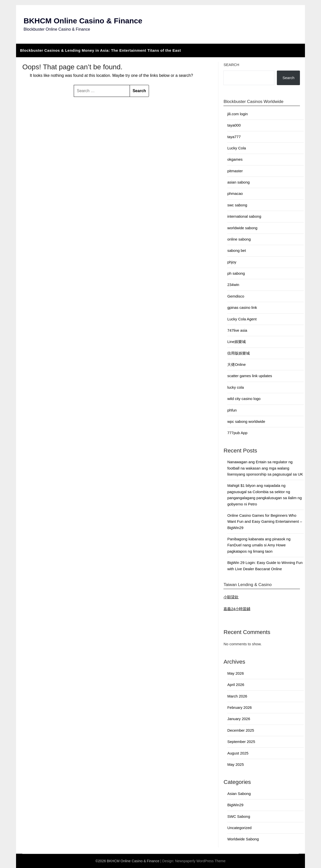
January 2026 (239, 719)
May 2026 (235, 673)
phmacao (235, 193)
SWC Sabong (239, 816)
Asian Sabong (239, 794)
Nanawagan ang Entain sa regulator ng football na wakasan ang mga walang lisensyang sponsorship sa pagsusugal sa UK (265, 468)
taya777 (234, 137)
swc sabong (237, 205)
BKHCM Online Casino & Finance (83, 21)
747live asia (237, 330)
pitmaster (235, 171)
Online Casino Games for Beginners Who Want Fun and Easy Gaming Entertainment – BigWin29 (265, 522)
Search (231, 65)
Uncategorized (239, 828)
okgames (235, 159)
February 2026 (239, 707)
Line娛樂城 (236, 342)
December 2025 (241, 730)
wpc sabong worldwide (246, 421)
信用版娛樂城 (238, 353)
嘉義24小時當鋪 (237, 609)
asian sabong (238, 182)
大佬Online (236, 364)
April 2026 (236, 685)
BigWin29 (235, 805)
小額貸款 (231, 597)
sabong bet (236, 250)
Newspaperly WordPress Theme (200, 861)
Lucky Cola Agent (242, 319)
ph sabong (236, 273)
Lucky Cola (236, 148)
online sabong (239, 239)
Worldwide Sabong (243, 839)
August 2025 (238, 753)
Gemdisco (236, 296)
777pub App (237, 433)
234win (233, 285)
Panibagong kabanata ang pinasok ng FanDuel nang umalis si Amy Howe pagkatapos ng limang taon (259, 545)
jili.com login (237, 114)
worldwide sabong (242, 228)
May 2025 (235, 764)
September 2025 (241, 742)
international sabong (244, 216)
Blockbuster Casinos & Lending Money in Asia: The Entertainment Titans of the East (100, 50)
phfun (232, 410)
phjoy (232, 262)
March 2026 (237, 696)
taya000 (234, 125)
